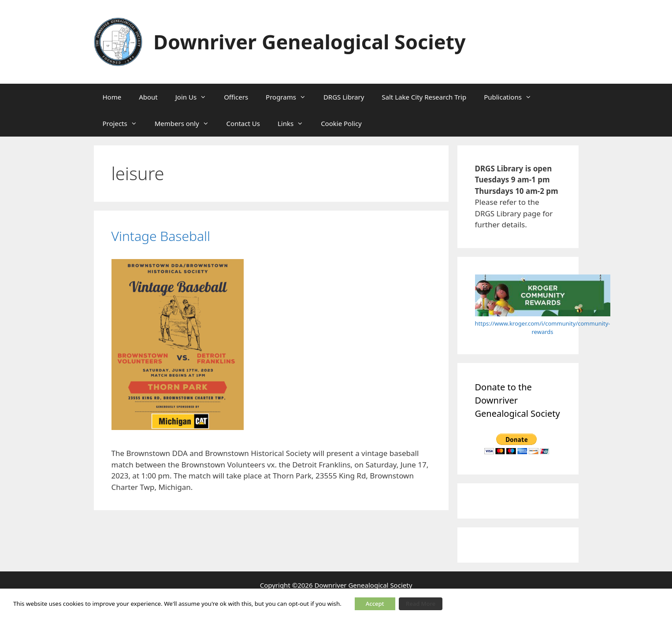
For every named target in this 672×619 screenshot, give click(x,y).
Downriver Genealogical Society (310, 42)
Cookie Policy (341, 123)
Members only (186, 123)
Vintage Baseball (161, 236)
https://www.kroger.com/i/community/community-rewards (543, 328)
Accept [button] (375, 604)
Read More (421, 604)
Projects (124, 123)
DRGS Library (344, 97)
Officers (236, 97)
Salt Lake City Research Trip (424, 97)
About (148, 97)
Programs (290, 97)
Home (112, 97)
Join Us (195, 97)
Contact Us (243, 123)
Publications (512, 97)
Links (295, 123)
